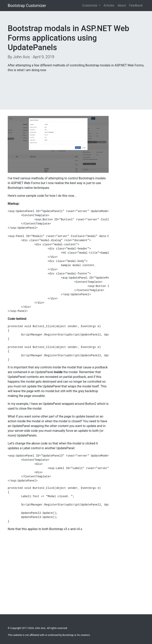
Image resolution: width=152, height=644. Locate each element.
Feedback (136, 5)
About (122, 5)
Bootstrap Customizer (27, 6)
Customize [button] (90, 5)
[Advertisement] (39, 86)
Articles (109, 5)
